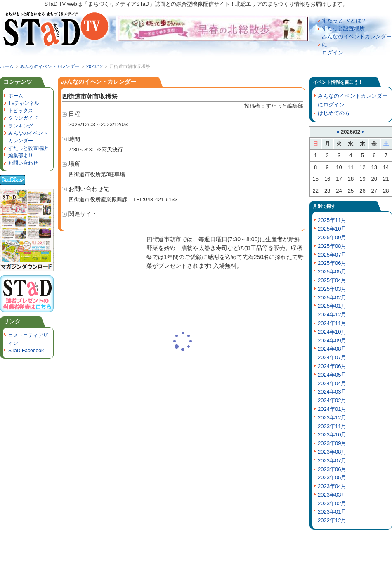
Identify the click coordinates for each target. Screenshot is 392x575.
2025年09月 (332, 237)
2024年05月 (332, 375)
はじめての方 (334, 113)
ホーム (7, 66)
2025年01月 (332, 306)
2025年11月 (332, 220)
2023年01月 (332, 512)
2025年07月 (332, 255)
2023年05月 (332, 477)
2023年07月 (332, 461)
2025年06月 (332, 263)
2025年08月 (332, 246)
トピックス (21, 111)
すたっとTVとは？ (344, 20)
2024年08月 (332, 349)
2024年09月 (332, 341)
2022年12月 (332, 520)
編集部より (21, 156)
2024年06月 (332, 366)
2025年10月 (332, 229)
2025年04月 (332, 280)
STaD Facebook (26, 351)
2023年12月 (332, 418)
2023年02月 (332, 503)
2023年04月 (332, 486)
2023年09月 (332, 443)
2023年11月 (332, 426)
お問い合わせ (23, 163)
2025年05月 (332, 272)
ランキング (21, 126)
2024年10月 (332, 332)
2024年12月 (332, 315)
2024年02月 (332, 400)
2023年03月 (332, 495)
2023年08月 (332, 452)
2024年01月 (332, 409)
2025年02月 (332, 298)
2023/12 (94, 66)
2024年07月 (332, 357)
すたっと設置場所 (343, 28)
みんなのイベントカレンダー (50, 66)
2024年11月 (332, 323)
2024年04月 (332, 383)
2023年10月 (332, 435)
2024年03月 (332, 392)
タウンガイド (23, 118)
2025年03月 (332, 289)
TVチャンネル (24, 103)
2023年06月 (332, 469)
